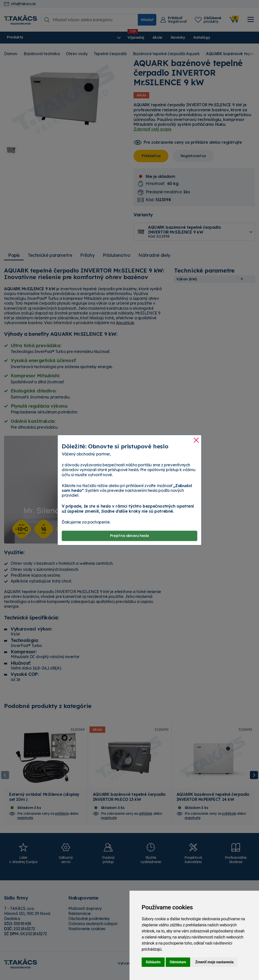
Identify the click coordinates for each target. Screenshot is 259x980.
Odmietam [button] (178, 962)
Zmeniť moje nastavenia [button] (214, 962)
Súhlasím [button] (153, 962)
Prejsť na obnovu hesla (129, 536)
